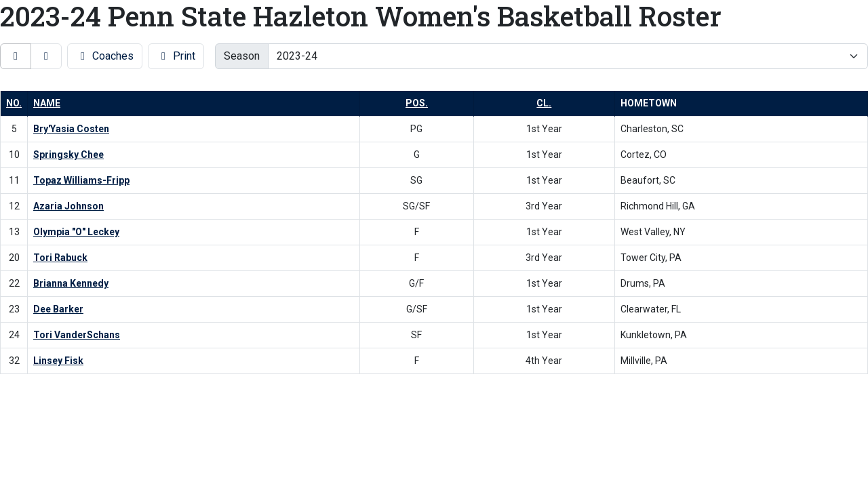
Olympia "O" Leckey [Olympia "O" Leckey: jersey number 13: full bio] (76, 232)
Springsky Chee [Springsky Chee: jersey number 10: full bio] (68, 155)
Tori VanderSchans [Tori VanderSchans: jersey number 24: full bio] (77, 335)
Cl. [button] (544, 103)
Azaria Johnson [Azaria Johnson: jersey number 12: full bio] (68, 206)
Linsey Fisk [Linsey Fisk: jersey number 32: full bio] (58, 361)
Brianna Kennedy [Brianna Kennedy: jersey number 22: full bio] (71, 283)
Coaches (105, 56)
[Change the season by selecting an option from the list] (568, 56)
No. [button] (14, 103)
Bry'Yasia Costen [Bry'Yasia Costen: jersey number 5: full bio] (71, 129)
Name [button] (47, 103)
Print (176, 56)
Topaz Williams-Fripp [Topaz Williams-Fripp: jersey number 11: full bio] (81, 180)
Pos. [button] (417, 103)
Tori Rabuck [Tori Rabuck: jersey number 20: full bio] (60, 258)
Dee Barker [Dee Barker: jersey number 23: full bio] (58, 309)
